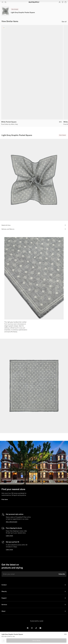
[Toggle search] (5, 2)
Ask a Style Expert (12, 522)
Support (4, 598)
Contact (4, 585)
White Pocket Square (9, 122)
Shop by (4, 591)
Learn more (9, 536)
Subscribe (62, 574)
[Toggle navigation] (3, 2)
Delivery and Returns (8, 229)
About (3, 611)
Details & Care (6, 225)
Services (4, 605)
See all (64, 22)
